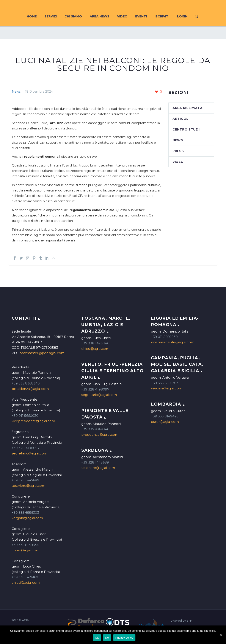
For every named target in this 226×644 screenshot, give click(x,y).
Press (178, 151)
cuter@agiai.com (26, 550)
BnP (189, 621)
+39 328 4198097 (26, 448)
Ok (97, 638)
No (107, 638)
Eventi (141, 16)
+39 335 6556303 (25, 513)
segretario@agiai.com (29, 453)
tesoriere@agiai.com (28, 486)
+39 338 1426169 (25, 577)
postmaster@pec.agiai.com (42, 353)
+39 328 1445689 (25, 480)
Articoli (181, 119)
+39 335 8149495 (25, 545)
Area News (100, 16)
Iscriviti (162, 16)
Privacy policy (124, 638)
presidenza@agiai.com (30, 389)
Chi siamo (73, 16)
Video (122, 16)
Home (32, 16)
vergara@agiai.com (27, 518)
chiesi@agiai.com (26, 583)
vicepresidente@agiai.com (33, 421)
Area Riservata (188, 108)
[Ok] (221, 635)
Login (182, 16)
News (16, 92)
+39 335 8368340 (26, 383)
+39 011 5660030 (25, 416)
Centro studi (186, 129)
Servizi (51, 16)
